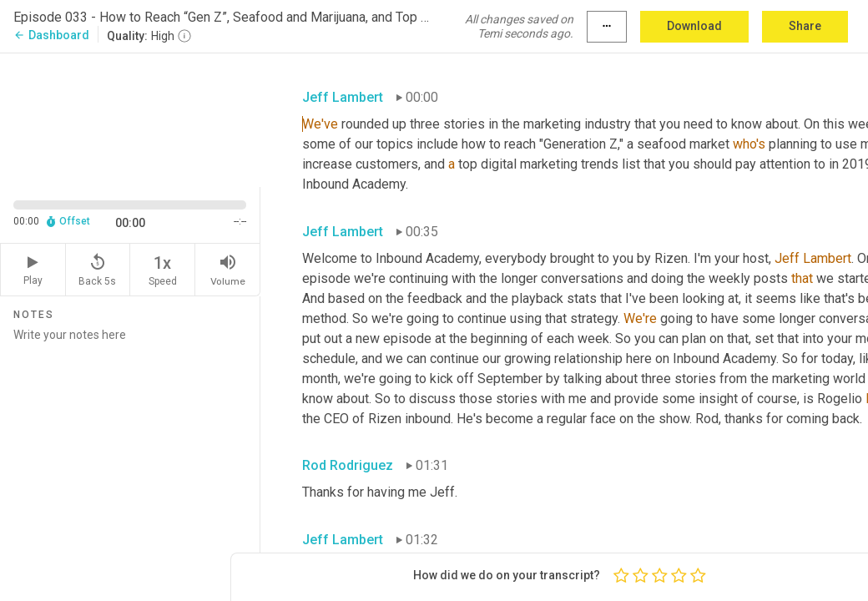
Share (805, 26)
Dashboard (51, 35)
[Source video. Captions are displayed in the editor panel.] (130, 119)
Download (694, 26)
